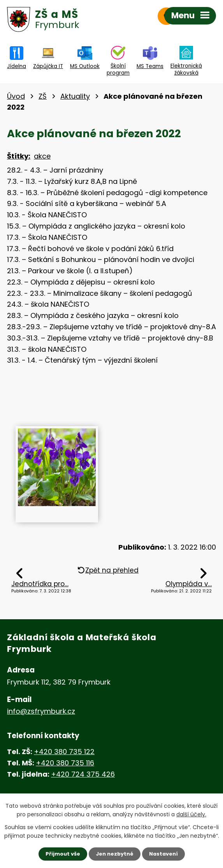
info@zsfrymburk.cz (41, 711)
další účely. (191, 814)
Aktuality (75, 96)
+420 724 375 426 (83, 774)
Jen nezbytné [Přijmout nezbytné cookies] (115, 854)
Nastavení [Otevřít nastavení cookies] (166, 854)
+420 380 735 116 (65, 763)
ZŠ (43, 96)
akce (42, 156)
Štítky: (19, 156)
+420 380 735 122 (64, 752)
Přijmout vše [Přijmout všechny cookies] (60, 854)
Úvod (16, 96)
